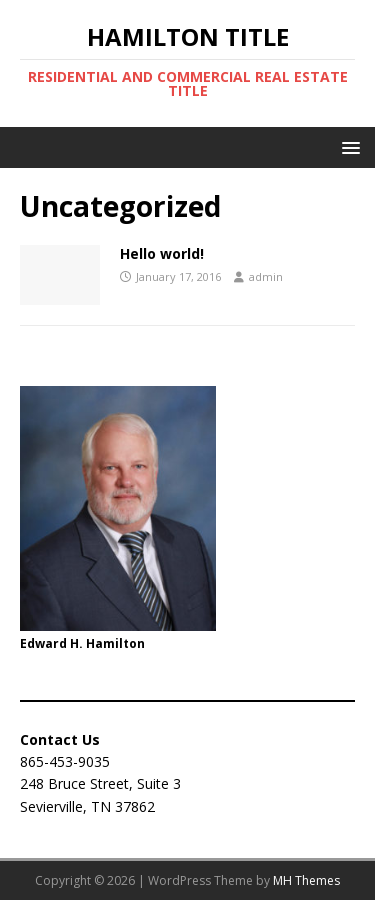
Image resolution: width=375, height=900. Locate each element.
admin (266, 276)
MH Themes (306, 880)
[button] (347, 146)
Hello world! (162, 253)
